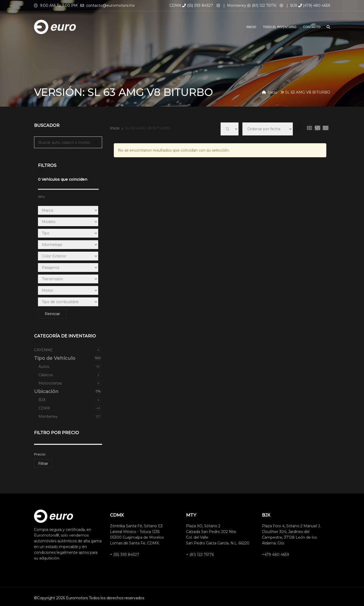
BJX (70, 400)
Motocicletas (70, 383)
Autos (70, 367)
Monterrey (70, 416)
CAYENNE (68, 350)
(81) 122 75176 (262, 5)
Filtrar (43, 464)
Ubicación (68, 392)
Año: (42, 197)
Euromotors (77, 598)
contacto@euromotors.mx (110, 5)
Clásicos (70, 375)
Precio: (40, 454)
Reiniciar (52, 314)
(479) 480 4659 (314, 5)
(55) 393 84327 (198, 5)
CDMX (70, 408)
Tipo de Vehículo (68, 358)
